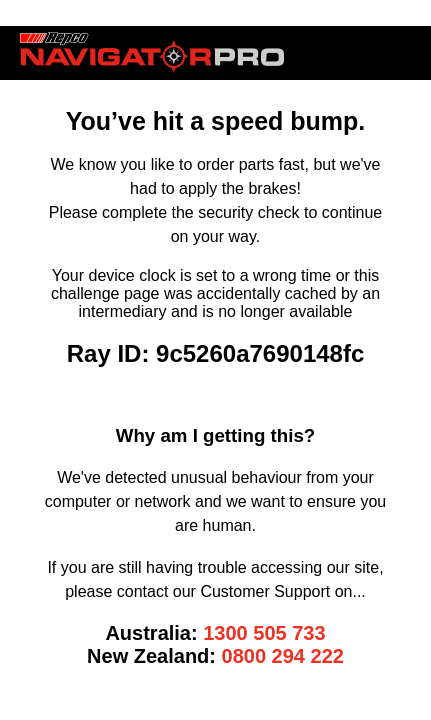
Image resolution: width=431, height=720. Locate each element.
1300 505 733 (264, 633)
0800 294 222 (283, 656)
